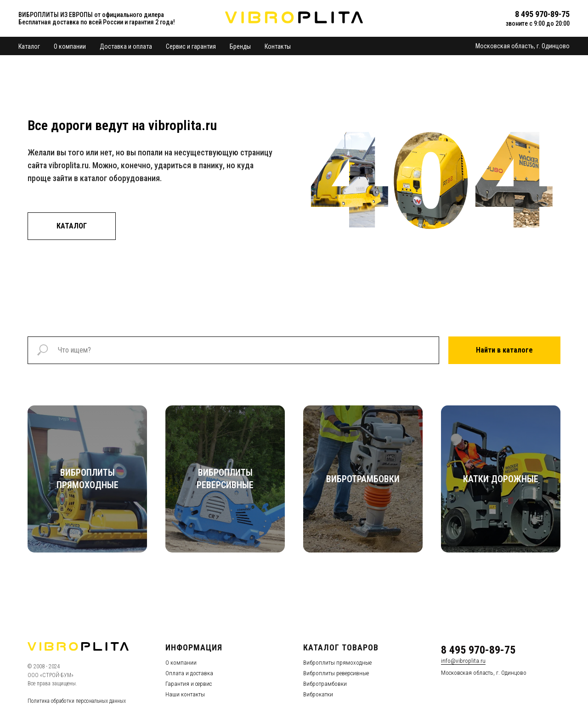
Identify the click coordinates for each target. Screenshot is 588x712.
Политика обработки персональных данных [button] (77, 701)
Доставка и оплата (126, 46)
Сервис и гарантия (191, 46)
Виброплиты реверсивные (336, 673)
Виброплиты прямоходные (337, 663)
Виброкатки (318, 694)
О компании (70, 46)
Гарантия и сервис (189, 684)
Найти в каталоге (504, 350)
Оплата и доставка (189, 673)
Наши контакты (185, 694)
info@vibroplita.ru (463, 661)
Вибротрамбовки (325, 684)
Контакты (278, 46)
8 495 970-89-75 (478, 650)
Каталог (29, 46)
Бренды (240, 46)
